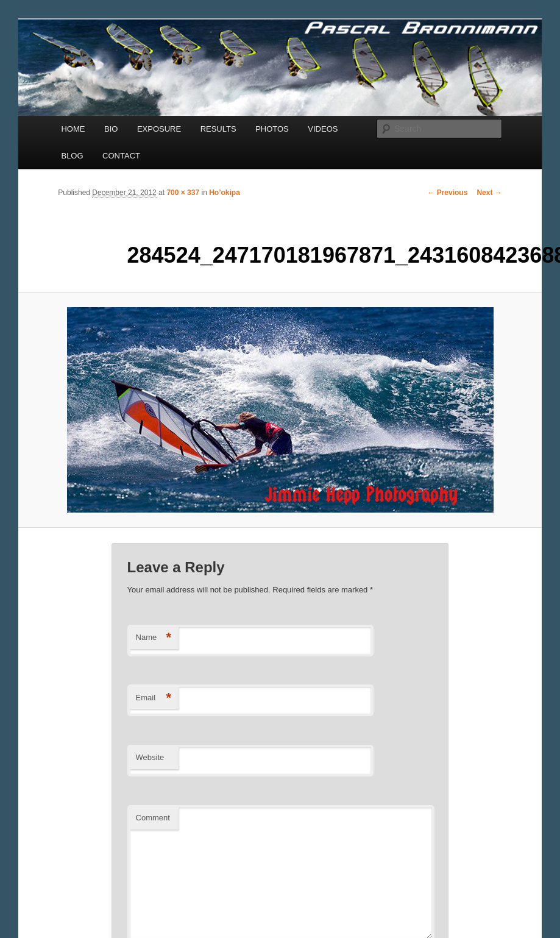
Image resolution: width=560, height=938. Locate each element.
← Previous (447, 193)
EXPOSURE (159, 129)
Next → (489, 193)
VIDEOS (323, 129)
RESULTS (218, 129)
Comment (153, 818)
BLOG (72, 156)
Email (154, 698)
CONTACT (121, 156)
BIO (111, 129)
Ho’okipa (225, 193)
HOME (73, 129)
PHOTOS (272, 129)
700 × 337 (183, 193)
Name (154, 638)
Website (150, 757)
